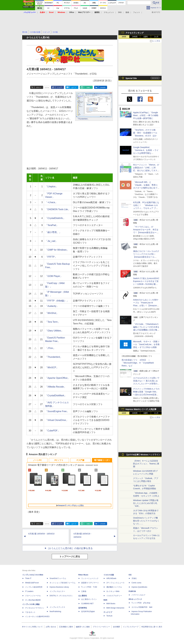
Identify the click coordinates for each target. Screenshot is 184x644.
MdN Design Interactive (115, 608)
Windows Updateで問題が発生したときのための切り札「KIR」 (146, 503)
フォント (137, 12)
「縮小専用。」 (53, 232)
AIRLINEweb (111, 578)
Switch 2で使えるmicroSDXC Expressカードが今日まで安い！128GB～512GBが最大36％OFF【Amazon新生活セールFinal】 (146, 284)
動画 (127, 12)
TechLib (109, 616)
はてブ (74, 87)
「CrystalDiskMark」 (56, 396)
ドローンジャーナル (33, 596)
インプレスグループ (131, 627)
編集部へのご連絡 (83, 627)
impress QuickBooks (139, 587)
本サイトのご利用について (32, 627)
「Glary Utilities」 (54, 331)
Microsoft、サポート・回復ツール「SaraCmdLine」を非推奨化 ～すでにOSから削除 (146, 344)
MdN (105, 600)
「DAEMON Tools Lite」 (58, 209)
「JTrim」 (50, 348)
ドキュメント (109, 12)
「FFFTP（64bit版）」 (57, 301)
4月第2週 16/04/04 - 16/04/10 (41, 534)
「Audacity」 (52, 306)
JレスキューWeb (113, 591)
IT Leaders (29, 591)
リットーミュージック (90, 578)
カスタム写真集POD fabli (142, 607)
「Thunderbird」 (83, 119)
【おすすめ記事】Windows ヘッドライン (143, 455)
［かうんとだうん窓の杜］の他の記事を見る (70, 548)
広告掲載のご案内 (66, 627)
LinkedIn (103, 87)
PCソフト (59, 460)
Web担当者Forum (32, 583)
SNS (120, 12)
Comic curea (136, 583)
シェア (59, 87)
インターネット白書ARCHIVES (37, 617)
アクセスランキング (135, 33)
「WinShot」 (52, 313)
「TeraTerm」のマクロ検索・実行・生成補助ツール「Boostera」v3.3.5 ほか (145, 133)
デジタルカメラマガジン (35, 608)
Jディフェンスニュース (115, 583)
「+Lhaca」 (51, 202)
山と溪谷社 (83, 596)
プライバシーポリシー (101, 627)
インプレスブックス (57, 607)
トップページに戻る (70, 556)
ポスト (39, 87)
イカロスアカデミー (114, 596)
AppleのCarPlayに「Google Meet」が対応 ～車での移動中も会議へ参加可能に (146, 115)
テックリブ (108, 612)
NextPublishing (55, 611)
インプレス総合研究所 (34, 587)
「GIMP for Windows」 (57, 250)
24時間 (135, 37)
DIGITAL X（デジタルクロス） (61, 596)
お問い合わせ (51, 627)
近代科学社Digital (88, 611)
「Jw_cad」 (51, 241)
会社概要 (116, 627)
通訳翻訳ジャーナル (114, 587)
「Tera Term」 (53, 322)
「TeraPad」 (52, 225)
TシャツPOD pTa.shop (141, 603)
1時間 (124, 37)
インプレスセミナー (57, 591)
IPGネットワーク (135, 599)
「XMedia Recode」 (56, 387)
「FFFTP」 (51, 257)
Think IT (28, 578)
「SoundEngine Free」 (57, 411)
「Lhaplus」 (51, 186)
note (88, 87)
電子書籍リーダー (102, 460)
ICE (130, 575)
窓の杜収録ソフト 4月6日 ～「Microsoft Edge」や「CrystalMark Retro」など (138, 363)
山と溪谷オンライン (89, 599)
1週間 (146, 37)
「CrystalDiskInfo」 (55, 218)
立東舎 (84, 591)
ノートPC (37, 460)
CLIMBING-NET (87, 604)
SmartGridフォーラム (58, 578)
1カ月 (156, 37)
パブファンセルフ (138, 595)
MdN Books (111, 604)
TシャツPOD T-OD (89, 587)
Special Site (131, 78)
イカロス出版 (109, 575)
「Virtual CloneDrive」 (57, 420)
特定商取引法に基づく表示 (152, 627)
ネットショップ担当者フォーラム (63, 583)
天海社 (134, 578)
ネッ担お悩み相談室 (33, 600)
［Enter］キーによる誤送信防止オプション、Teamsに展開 (146, 464)
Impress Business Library (59, 587)
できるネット (30, 612)
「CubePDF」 (52, 431)
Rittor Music (83, 575)
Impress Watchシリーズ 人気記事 (141, 409)
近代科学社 (83, 608)
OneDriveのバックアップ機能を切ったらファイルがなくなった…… (146, 521)
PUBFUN (132, 591)
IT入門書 (80, 460)
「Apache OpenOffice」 (57, 378)
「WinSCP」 (52, 367)
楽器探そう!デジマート (90, 583)
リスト (47, 87)
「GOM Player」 (54, 276)
